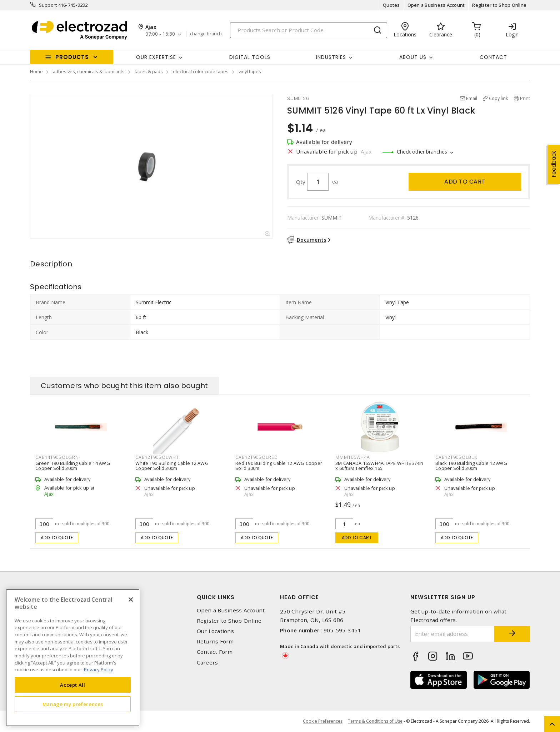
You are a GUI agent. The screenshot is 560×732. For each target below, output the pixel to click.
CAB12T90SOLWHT (157, 457)
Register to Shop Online (499, 5)
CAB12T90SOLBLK (456, 457)
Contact (493, 57)
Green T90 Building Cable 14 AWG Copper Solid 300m (73, 466)
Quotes (391, 5)
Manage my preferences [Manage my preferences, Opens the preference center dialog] (73, 704)
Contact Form (215, 652)
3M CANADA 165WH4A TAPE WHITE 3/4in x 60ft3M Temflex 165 (379, 466)
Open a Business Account (436, 5)
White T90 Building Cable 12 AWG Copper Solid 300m (172, 466)
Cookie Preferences (323, 721)
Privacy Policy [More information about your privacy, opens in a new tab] (99, 670)
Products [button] (72, 57)
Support (48, 5)
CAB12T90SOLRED (257, 457)
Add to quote (57, 538)
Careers (207, 663)
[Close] (131, 600)
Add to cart (465, 182)
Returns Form (215, 641)
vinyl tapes (250, 71)
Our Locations (215, 631)
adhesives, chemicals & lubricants (89, 71)
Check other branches (422, 152)
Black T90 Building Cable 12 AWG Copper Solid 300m (471, 466)
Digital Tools (250, 57)
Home (36, 71)
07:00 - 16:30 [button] (160, 34)
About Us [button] (413, 57)
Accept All (73, 685)
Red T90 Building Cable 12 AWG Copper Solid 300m (279, 466)
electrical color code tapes (201, 71)
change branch (206, 34)
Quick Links (216, 597)
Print (525, 98)
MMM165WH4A (353, 457)
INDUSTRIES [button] (331, 57)
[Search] (309, 30)
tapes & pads (149, 71)
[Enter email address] (452, 634)
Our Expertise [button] (156, 57)
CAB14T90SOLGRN (57, 457)
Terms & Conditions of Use (375, 721)
